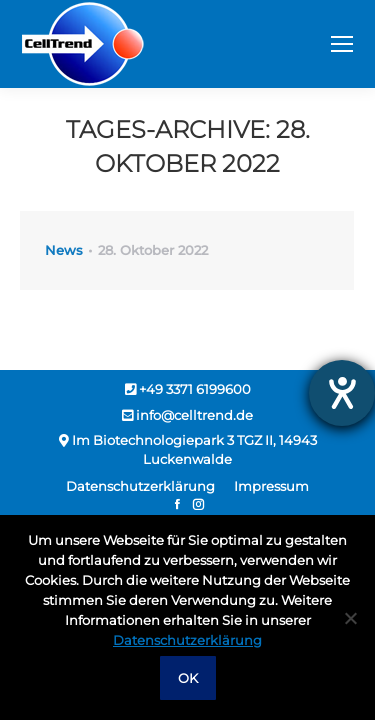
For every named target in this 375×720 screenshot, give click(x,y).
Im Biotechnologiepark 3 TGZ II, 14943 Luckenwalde (188, 449)
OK (188, 678)
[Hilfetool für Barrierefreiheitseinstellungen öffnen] (342, 393)
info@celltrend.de (187, 415)
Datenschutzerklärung (187, 640)
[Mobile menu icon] (342, 44)
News (64, 250)
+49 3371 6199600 (188, 389)
